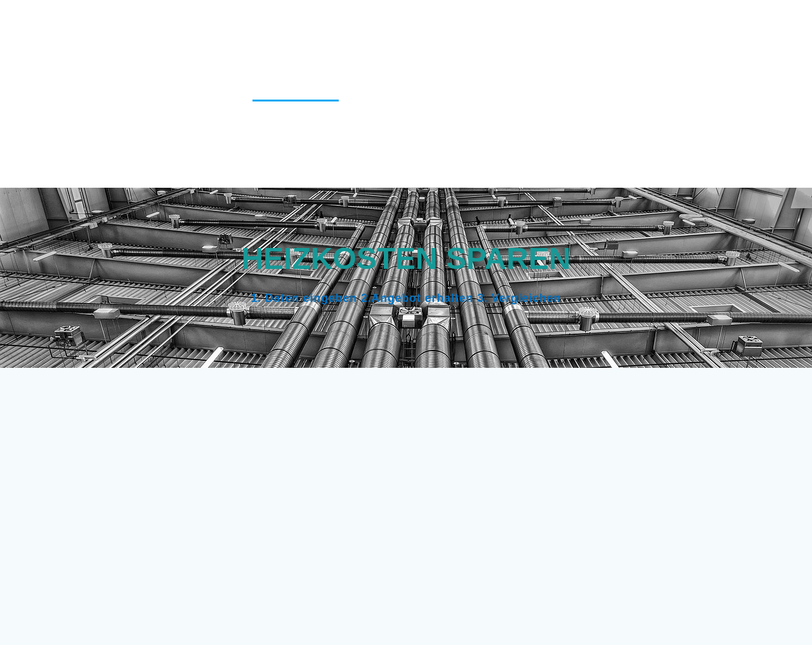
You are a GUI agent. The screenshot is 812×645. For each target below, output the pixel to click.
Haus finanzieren (725, 59)
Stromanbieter (624, 125)
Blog (429, 26)
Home (370, 92)
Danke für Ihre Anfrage (708, 26)
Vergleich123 (98, 94)
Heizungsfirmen (296, 92)
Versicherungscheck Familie (696, 159)
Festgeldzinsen (485, 59)
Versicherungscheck (546, 159)
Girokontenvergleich (602, 59)
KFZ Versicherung (725, 92)
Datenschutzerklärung (259, 59)
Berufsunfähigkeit (347, 26)
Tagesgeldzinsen (727, 125)
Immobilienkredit (538, 92)
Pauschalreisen (351, 125)
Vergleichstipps (431, 159)
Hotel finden (438, 92)
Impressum (632, 92)
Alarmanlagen (239, 26)
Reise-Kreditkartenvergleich (488, 125)
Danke (610, 26)
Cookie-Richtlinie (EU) (518, 26)
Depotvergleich (383, 59)
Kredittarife (258, 125)
